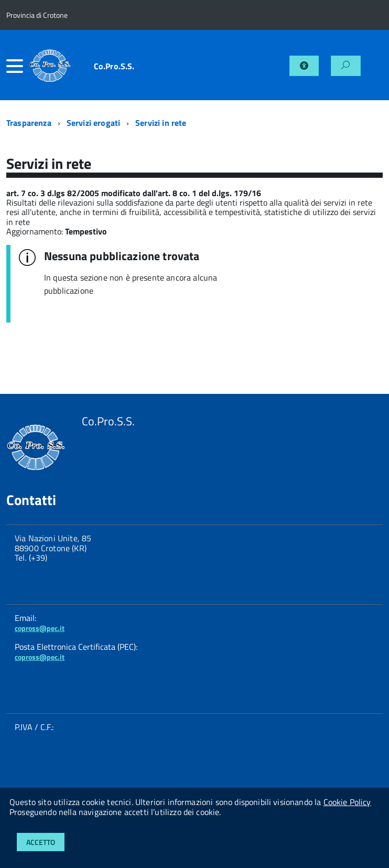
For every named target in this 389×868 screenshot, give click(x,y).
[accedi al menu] (18, 66)
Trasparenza (29, 123)
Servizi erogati (93, 123)
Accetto (41, 842)
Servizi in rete (161, 123)
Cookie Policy (347, 802)
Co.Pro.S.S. (114, 66)
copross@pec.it (40, 628)
